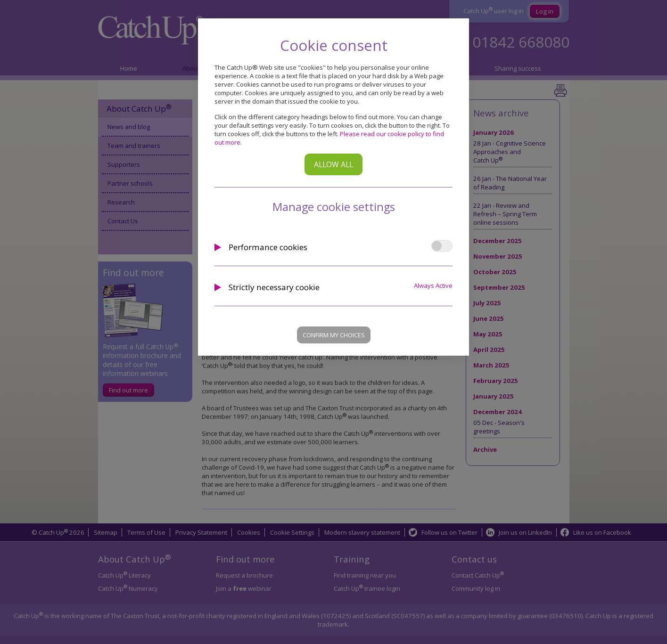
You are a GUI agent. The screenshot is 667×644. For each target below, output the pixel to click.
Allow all (333, 164)
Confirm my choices (334, 335)
